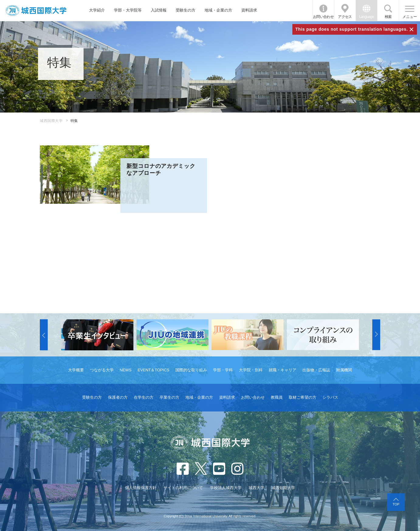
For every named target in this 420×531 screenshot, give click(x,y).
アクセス (345, 17)
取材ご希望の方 (303, 397)
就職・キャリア (282, 370)
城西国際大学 (51, 121)
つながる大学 (102, 370)
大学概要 (76, 370)
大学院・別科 (251, 370)
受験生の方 (186, 10)
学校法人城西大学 (226, 488)
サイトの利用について (183, 488)
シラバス (330, 397)
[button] (44, 335)
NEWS (126, 370)
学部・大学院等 (128, 10)
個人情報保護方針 (141, 488)
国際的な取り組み (191, 370)
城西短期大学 (283, 488)
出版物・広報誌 (316, 370)
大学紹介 (97, 10)
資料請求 (249, 10)
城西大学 (256, 488)
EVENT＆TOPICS (154, 370)
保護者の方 (118, 397)
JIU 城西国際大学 (36, 10)
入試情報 (159, 10)
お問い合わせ (323, 17)
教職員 (277, 397)
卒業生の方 (169, 397)
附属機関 (344, 370)
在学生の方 (144, 397)
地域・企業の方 (218, 10)
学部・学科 (223, 370)
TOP (396, 504)
